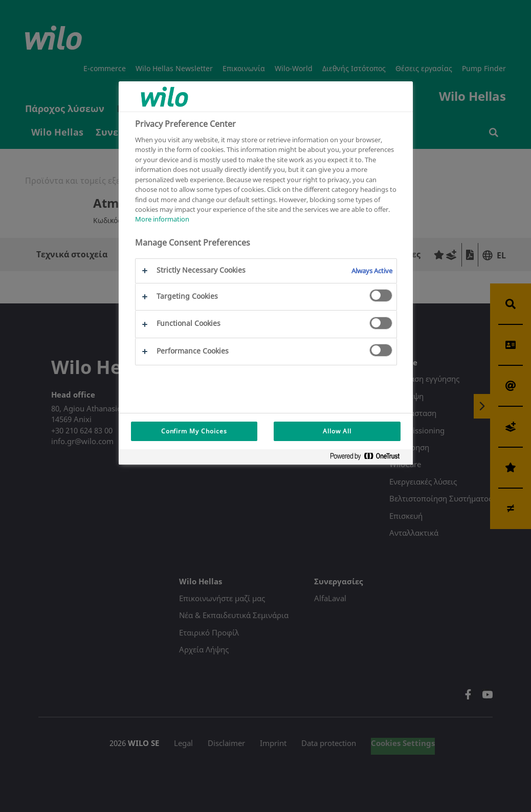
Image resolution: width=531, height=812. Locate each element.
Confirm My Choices (194, 431)
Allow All (337, 431)
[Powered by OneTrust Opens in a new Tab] (369, 458)
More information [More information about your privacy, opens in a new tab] (162, 219)
